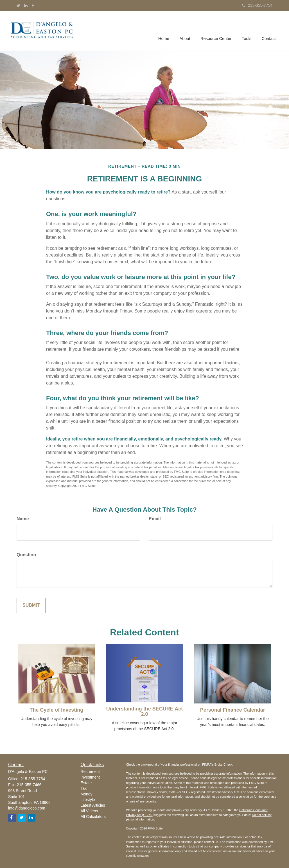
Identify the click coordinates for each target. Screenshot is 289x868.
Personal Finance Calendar (233, 710)
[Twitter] (18, 6)
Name (23, 519)
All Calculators (93, 817)
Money (87, 794)
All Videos (89, 811)
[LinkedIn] (26, 6)
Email (155, 519)
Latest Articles (93, 805)
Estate (86, 783)
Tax (84, 788)
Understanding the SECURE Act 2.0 (144, 712)
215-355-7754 (257, 5)
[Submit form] (31, 605)
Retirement (90, 772)
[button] (186, 31)
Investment (90, 777)
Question (26, 555)
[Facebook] (33, 6)
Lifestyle (88, 800)
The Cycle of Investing (56, 710)
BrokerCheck (223, 764)
